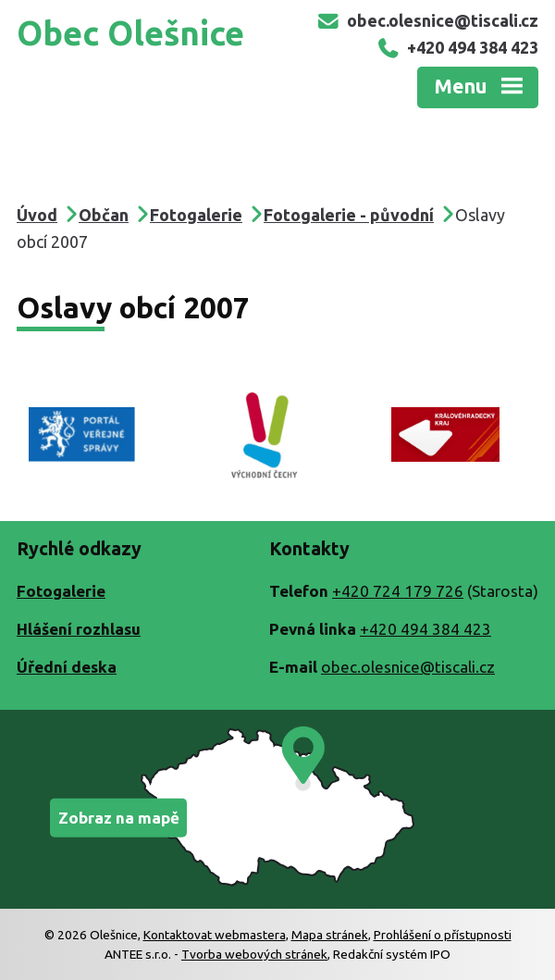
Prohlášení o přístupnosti (443, 935)
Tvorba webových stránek (254, 954)
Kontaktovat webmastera (215, 935)
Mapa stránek (330, 935)
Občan (104, 215)
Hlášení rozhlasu (79, 629)
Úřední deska (67, 667)
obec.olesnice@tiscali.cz (427, 20)
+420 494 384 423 (457, 47)
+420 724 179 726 (398, 591)
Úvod (37, 215)
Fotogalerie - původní (349, 215)
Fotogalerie (196, 215)
